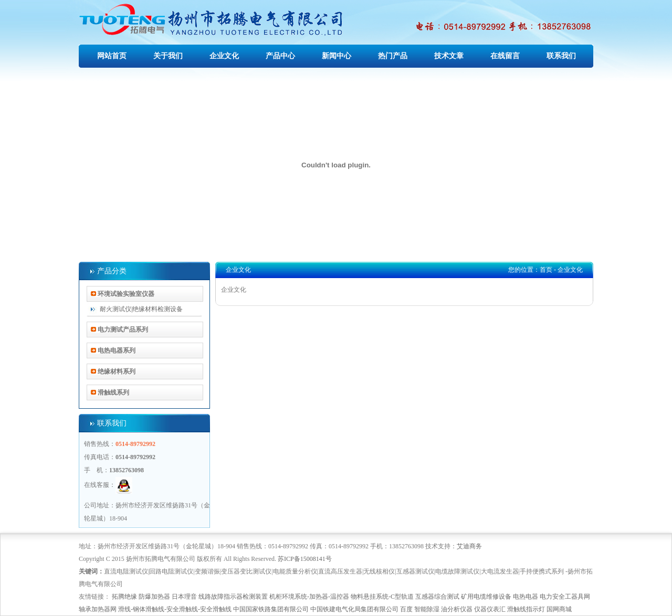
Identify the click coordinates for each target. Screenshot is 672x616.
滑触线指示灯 (526, 609)
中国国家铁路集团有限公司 (271, 609)
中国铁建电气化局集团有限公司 (354, 609)
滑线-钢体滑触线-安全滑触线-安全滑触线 (175, 609)
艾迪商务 (469, 546)
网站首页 (112, 56)
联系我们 (561, 56)
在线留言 (505, 56)
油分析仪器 (457, 609)
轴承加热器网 (98, 609)
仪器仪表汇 (490, 609)
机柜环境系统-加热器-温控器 (309, 597)
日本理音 (184, 597)
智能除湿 (427, 609)
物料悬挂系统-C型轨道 (382, 597)
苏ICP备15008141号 (305, 559)
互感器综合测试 (437, 597)
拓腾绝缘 (124, 597)
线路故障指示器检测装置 (233, 597)
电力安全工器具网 (565, 597)
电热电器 (526, 597)
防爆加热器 (154, 597)
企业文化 (224, 56)
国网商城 (559, 609)
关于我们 (168, 56)
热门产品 (393, 56)
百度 (406, 609)
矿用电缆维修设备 (486, 597)
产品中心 (280, 56)
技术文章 (449, 56)
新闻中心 (337, 56)
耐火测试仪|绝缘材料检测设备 (141, 309)
